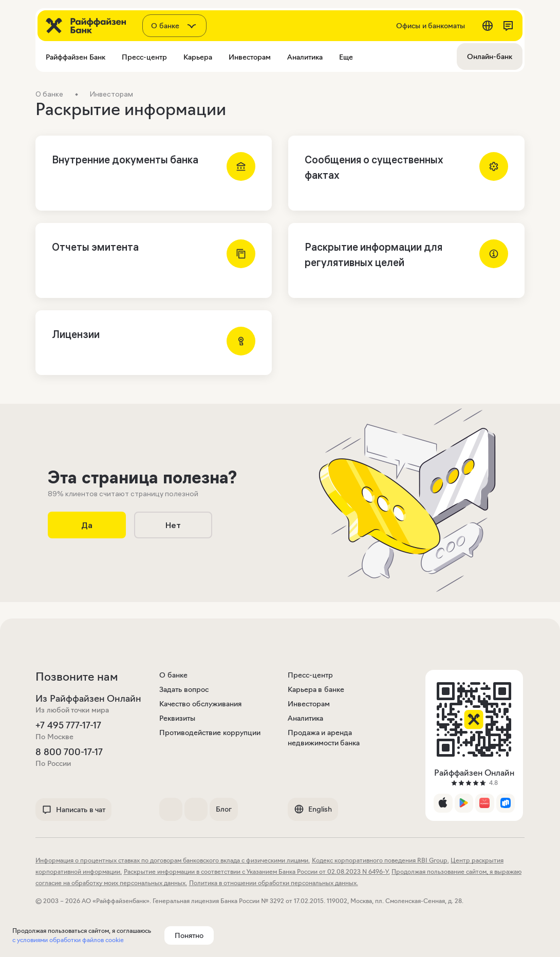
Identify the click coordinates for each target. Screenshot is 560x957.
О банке (173, 675)
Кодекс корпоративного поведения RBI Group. (380, 860)
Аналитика (305, 718)
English (313, 809)
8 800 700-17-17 (69, 752)
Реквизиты (177, 718)
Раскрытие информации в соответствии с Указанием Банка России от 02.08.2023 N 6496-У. (257, 871)
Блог (224, 809)
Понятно (189, 935)
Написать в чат (73, 810)
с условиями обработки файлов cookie (68, 940)
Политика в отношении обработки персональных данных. (274, 883)
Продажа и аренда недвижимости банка (324, 738)
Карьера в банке (316, 689)
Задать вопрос (184, 689)
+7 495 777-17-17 (68, 725)
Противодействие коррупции (210, 733)
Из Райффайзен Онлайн (88, 699)
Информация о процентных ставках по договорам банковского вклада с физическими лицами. (173, 860)
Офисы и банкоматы (431, 26)
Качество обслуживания (200, 704)
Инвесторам (309, 704)
